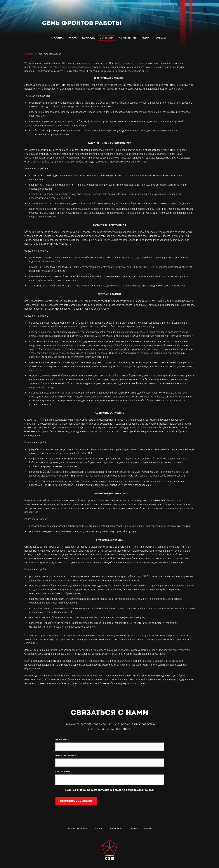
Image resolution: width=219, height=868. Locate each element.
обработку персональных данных (134, 790)
